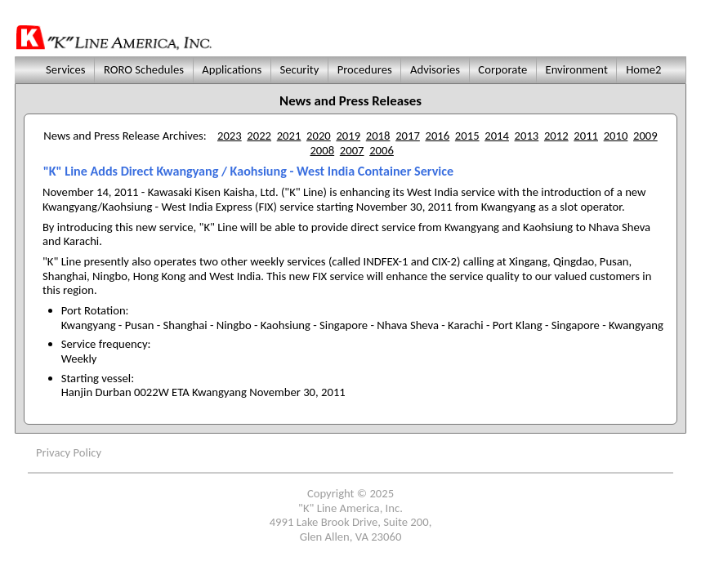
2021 (289, 136)
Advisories (435, 69)
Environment (576, 69)
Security (299, 69)
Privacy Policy (69, 452)
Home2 (644, 69)
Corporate (502, 69)
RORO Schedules (144, 69)
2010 (616, 136)
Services (64, 69)
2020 (319, 136)
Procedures (364, 69)
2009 (645, 136)
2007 (352, 150)
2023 (230, 136)
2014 (497, 136)
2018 (378, 136)
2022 (259, 136)
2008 (322, 150)
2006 (382, 150)
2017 (408, 136)
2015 (467, 136)
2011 (586, 136)
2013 (527, 136)
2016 (437, 136)
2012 (556, 136)
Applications (232, 69)
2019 (348, 136)
